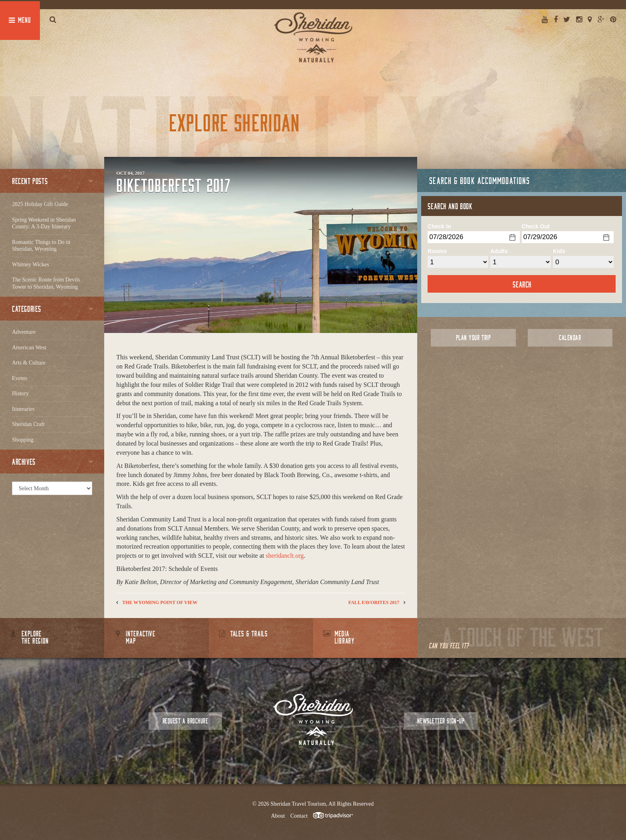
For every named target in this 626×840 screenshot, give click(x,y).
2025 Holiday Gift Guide (40, 204)
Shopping (23, 440)
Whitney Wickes (31, 264)
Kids (559, 251)
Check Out (536, 226)
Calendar (570, 338)
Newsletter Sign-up (441, 721)
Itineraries (23, 409)
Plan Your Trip (473, 338)
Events (20, 378)
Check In (439, 226)
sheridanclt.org (285, 556)
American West (29, 348)
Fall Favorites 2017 (374, 602)
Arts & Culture (29, 363)
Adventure (24, 332)
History (20, 393)
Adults (499, 251)
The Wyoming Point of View (160, 602)
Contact (299, 816)
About (278, 816)
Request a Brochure (185, 721)
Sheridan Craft (28, 424)
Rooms (437, 251)
